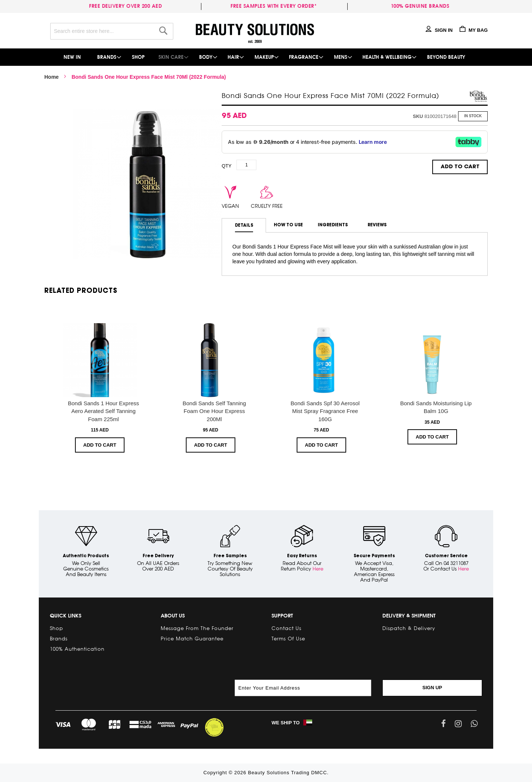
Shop (57, 628)
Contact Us (287, 628)
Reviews (377, 225)
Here (318, 569)
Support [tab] (282, 616)
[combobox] (112, 31)
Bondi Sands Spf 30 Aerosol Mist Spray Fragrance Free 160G (325, 411)
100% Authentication (77, 649)
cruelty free (267, 206)
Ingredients (333, 225)
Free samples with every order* (274, 6)
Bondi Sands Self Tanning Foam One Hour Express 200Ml (214, 411)
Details (244, 225)
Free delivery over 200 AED (127, 6)
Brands (59, 639)
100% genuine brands (420, 6)
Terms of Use (288, 639)
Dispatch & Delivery (409, 628)
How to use (288, 225)
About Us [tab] (173, 616)
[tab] (244, 225)
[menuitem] (73, 57)
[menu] (266, 57)
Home (52, 77)
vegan (230, 206)
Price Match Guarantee (192, 639)
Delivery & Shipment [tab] (409, 616)
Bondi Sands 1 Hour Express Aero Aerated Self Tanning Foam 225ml (104, 411)
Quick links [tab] (66, 616)
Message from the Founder (197, 628)
